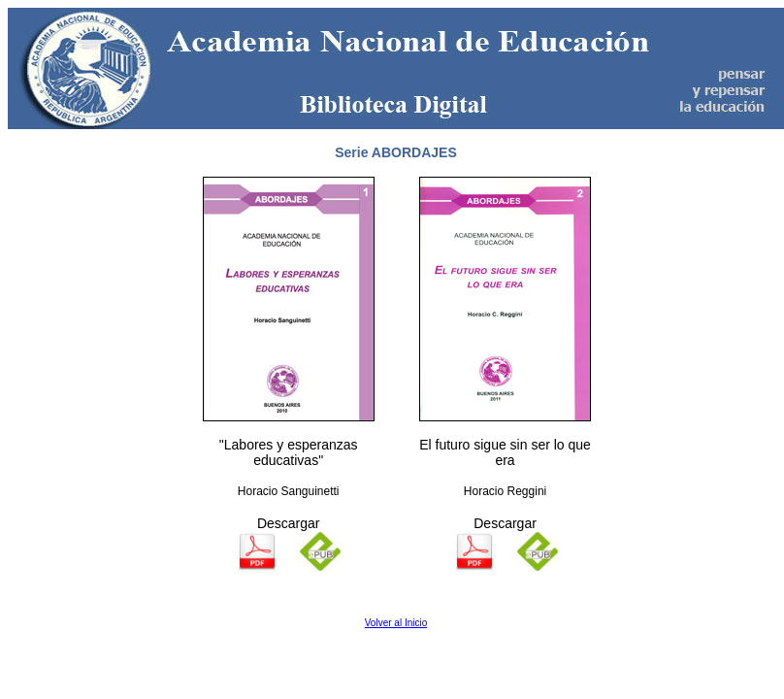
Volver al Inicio (396, 623)
